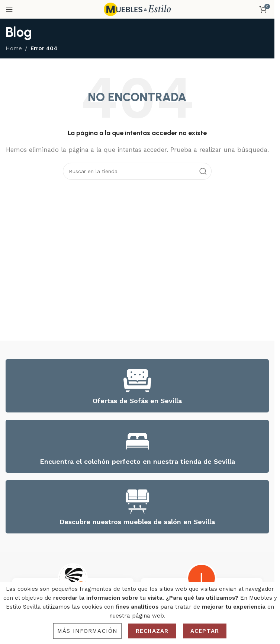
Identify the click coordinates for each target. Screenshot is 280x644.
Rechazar (152, 631)
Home (14, 48)
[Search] (137, 171)
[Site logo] (137, 9)
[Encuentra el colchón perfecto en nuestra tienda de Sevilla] (137, 441)
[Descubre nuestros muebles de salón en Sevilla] (137, 502)
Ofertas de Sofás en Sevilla (137, 401)
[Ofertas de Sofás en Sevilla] (137, 381)
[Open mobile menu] (9, 9)
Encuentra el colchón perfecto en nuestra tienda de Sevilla (137, 461)
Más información (87, 631)
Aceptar (205, 631)
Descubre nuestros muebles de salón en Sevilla (137, 522)
